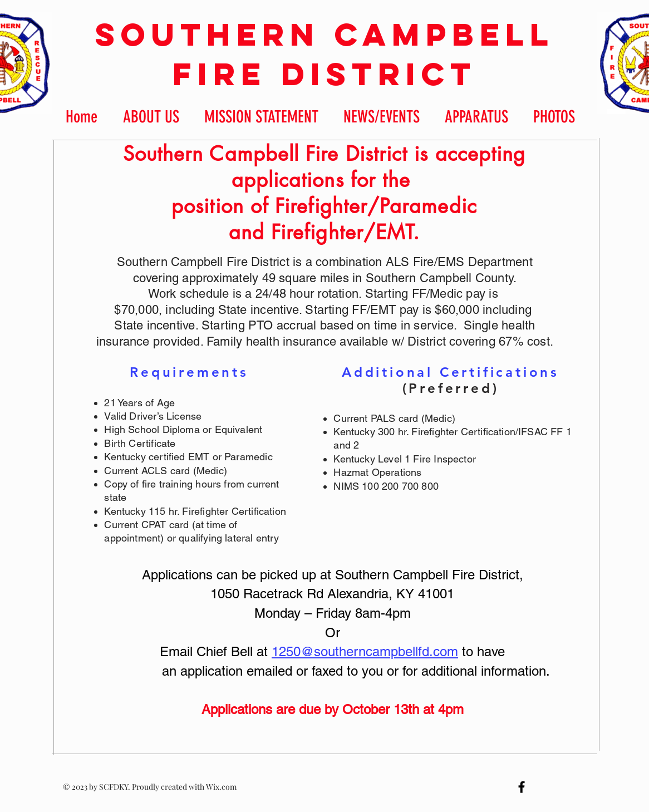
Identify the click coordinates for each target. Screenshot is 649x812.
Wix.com (221, 787)
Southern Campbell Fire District (325, 54)
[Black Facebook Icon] (522, 787)
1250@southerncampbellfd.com (365, 651)
